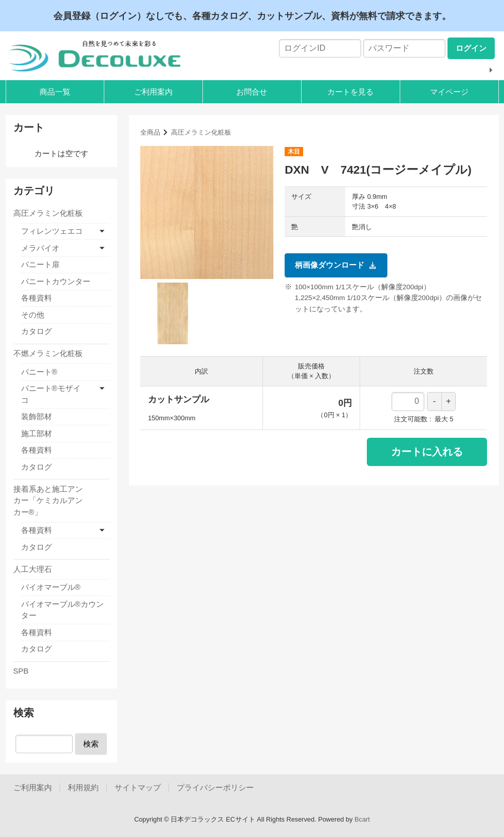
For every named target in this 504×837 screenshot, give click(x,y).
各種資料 (36, 298)
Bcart (362, 819)
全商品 (150, 132)
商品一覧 (55, 92)
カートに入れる (427, 452)
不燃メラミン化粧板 (48, 353)
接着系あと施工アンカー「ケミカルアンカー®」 (48, 500)
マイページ (449, 92)
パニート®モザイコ (51, 394)
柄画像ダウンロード (336, 265)
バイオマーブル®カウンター (62, 610)
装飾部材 (36, 416)
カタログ (36, 331)
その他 (33, 315)
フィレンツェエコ (52, 231)
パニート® (39, 372)
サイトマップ (138, 787)
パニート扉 (40, 264)
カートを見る (350, 92)
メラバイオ (40, 248)
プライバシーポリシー (215, 787)
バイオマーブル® (51, 587)
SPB (21, 671)
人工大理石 (33, 569)
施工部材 (36, 433)
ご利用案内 (153, 92)
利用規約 (83, 787)
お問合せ (252, 92)
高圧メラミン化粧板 (201, 132)
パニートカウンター (56, 281)
